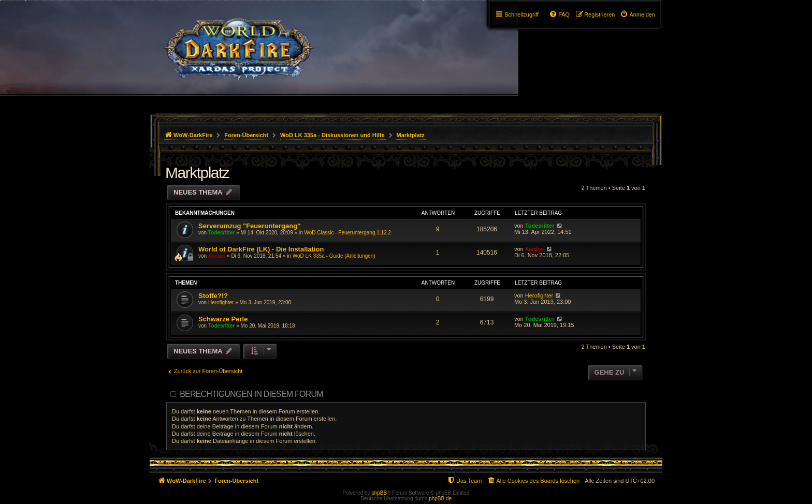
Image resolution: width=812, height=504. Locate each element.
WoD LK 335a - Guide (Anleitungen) (334, 256)
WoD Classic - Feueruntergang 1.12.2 (347, 233)
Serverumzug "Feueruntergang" (249, 226)
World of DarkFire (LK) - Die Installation (261, 249)
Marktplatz (197, 173)
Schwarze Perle (223, 319)
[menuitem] (637, 14)
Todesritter (222, 233)
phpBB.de (440, 499)
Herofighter (221, 302)
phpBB (379, 493)
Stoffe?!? (213, 296)
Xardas (217, 256)
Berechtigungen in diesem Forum (251, 394)
